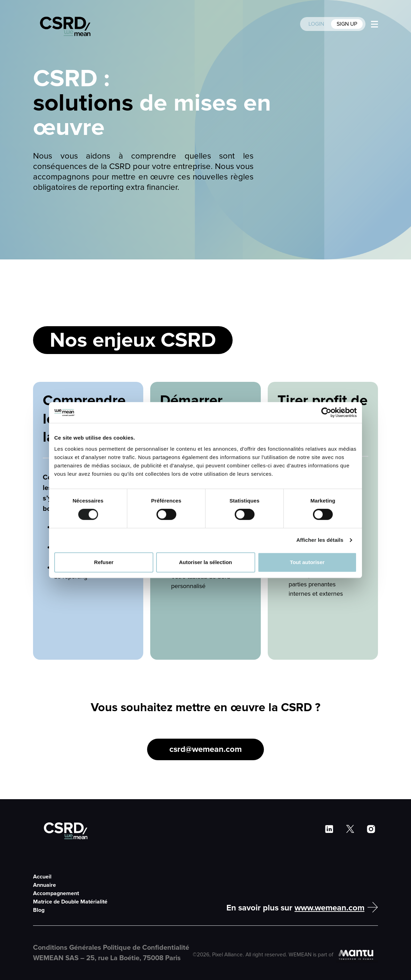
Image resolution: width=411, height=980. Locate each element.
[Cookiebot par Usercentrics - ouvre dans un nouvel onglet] (326, 412)
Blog (39, 910)
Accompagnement (56, 893)
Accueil (42, 877)
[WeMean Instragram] (371, 829)
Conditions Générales (68, 948)
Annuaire (45, 885)
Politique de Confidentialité (146, 948)
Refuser (104, 562)
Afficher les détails (320, 540)
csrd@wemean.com (205, 749)
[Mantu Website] (357, 955)
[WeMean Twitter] (350, 829)
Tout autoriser (307, 562)
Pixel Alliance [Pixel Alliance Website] (227, 955)
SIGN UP (347, 24)
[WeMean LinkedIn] (329, 829)
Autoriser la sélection (206, 562)
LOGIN (317, 24)
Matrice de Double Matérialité (70, 902)
